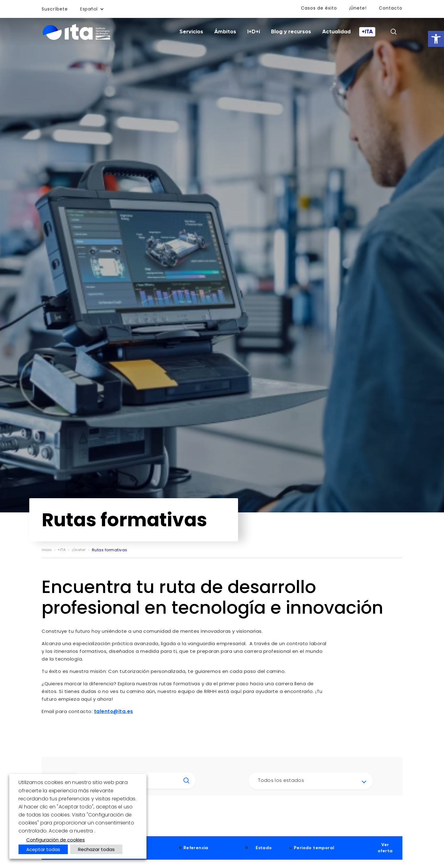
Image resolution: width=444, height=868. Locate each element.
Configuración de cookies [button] (55, 840)
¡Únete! (358, 8)
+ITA (367, 32)
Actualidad (336, 32)
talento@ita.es (114, 711)
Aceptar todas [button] (43, 849)
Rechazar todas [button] (96, 849)
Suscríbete (55, 9)
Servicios (191, 32)
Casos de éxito (319, 8)
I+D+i (254, 32)
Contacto (391, 8)
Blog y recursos (291, 32)
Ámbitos (225, 32)
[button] (436, 39)
